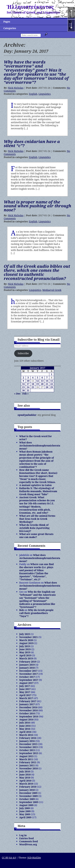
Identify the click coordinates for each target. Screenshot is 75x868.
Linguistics (45, 94)
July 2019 (25, 646)
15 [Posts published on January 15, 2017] (52, 381)
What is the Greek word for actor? (36, 438)
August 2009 (26, 805)
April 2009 (25, 817)
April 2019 (25, 655)
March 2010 (26, 784)
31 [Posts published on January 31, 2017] (28, 390)
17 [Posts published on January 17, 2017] (28, 384)
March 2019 (26, 658)
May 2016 (25, 729)
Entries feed (27, 838)
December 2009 (28, 793)
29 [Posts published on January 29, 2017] (52, 387)
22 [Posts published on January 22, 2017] (52, 384)
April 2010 (25, 781)
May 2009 (25, 814)
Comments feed (29, 841)
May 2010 (25, 778)
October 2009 (27, 799)
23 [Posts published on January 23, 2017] (23, 387)
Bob (22, 610)
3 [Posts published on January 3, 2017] (28, 377)
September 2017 (29, 680)
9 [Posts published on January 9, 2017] (23, 381)
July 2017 (25, 686)
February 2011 (28, 762)
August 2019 (26, 643)
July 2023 (25, 634)
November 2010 (29, 768)
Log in (23, 835)
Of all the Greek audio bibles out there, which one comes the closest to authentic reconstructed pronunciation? (37, 272)
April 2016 (25, 732)
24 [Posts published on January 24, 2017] (28, 387)
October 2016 (27, 713)
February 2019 (28, 662)
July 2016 (25, 723)
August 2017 (26, 683)
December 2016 (28, 707)
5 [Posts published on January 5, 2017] (37, 377)
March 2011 (26, 759)
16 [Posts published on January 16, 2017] (23, 384)
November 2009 (29, 796)
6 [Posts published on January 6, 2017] (42, 377)
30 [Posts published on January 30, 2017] (23, 390)
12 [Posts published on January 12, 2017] (37, 381)
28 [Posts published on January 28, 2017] (47, 387)
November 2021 (29, 637)
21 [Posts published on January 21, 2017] (47, 384)
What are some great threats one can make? (36, 536)
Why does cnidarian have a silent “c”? (32, 143)
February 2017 (28, 701)
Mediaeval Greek (52, 290)
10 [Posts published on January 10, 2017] (28, 381)
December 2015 (28, 744)
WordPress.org (28, 844)
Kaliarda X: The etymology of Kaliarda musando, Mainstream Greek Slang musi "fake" (38, 491)
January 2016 (27, 741)
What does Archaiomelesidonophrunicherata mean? (40, 446)
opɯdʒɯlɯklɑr (27, 415)
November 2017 (29, 674)
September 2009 (29, 802)
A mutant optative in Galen (35, 485)
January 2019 (27, 665)
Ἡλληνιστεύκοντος (30, 7)
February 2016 (28, 738)
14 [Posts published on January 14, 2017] (47, 381)
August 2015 (26, 756)
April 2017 (25, 695)
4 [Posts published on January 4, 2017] (33, 377)
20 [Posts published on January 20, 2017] (42, 384)
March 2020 (26, 640)
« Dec (17, 394)
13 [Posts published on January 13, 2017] (42, 381)
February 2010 (28, 787)
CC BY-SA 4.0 (9, 858)
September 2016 (29, 716)
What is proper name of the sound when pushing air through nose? (37, 206)
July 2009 (25, 808)
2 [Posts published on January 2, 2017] (23, 377)
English (33, 94)
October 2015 (27, 750)
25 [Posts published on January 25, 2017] (33, 387)
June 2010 (25, 774)
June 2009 (25, 811)
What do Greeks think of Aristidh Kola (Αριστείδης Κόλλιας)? (34, 528)
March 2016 (26, 735)
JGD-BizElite (34, 858)
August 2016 (26, 719)
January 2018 (27, 668)
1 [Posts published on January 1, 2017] (52, 374)
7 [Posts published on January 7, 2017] (47, 377)
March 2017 (26, 698)
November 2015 (29, 747)
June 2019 (25, 649)
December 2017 (28, 671)
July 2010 (25, 771)
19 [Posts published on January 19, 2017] (37, 384)
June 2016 (25, 726)
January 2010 (27, 790)
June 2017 (25, 689)
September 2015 (29, 753)
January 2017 (27, 704)
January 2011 (27, 765)
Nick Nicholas (16, 88)
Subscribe (23, 353)
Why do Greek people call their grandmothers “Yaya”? (36, 613)
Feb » (25, 394)
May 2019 (25, 652)
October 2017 (27, 677)
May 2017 (25, 692)
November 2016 (29, 710)
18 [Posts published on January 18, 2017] (33, 384)
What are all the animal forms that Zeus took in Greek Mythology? (37, 519)
